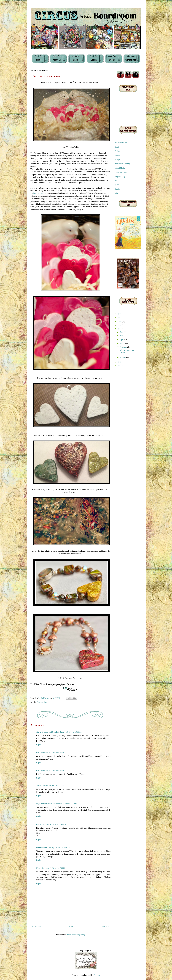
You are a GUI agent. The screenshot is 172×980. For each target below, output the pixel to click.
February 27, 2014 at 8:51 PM (54, 868)
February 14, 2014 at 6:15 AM (52, 753)
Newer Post (37, 926)
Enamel (118, 155)
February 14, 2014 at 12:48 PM (54, 824)
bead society (38, 193)
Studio (117, 189)
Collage (118, 151)
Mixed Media (120, 168)
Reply (38, 745)
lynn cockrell (41, 848)
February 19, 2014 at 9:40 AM (59, 848)
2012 (120, 366)
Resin (117, 181)
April (122, 340)
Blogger (97, 975)
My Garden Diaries (44, 804)
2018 (120, 314)
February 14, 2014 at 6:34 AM (53, 786)
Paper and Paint (121, 172)
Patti (38, 753)
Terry (39, 786)
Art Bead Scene (121, 143)
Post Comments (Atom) (76, 935)
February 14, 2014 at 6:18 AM (52, 771)
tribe (116, 193)
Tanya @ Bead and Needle (47, 732)
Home (71, 926)
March (123, 343)
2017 (120, 318)
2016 (120, 321)
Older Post (105, 926)
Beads (117, 147)
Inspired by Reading (122, 164)
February (124, 347)
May (122, 336)
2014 (120, 329)
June (122, 332)
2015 (120, 325)
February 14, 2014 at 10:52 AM (65, 804)
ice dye (117, 160)
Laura (39, 824)
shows (117, 185)
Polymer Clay (42, 702)
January (123, 357)
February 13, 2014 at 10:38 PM (70, 732)
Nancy (39, 868)
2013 (120, 362)
